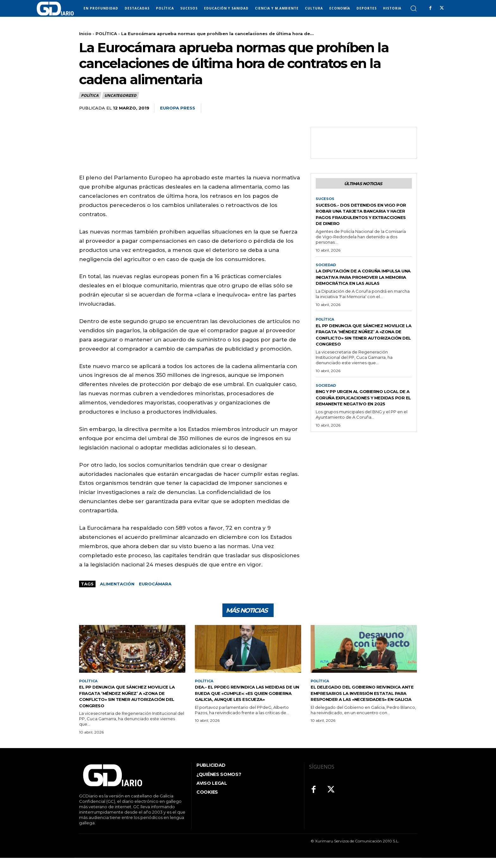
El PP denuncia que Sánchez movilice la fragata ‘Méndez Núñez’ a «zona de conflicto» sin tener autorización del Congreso (361, 353)
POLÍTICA (106, 34)
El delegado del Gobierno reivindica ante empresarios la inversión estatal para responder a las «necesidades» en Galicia (364, 700)
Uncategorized (121, 95)
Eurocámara (155, 584)
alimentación (117, 584)
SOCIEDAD (327, 273)
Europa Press (178, 108)
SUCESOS (325, 201)
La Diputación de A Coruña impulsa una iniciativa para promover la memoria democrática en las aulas (358, 289)
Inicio (85, 34)
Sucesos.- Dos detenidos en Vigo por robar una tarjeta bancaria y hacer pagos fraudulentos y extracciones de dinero (362, 219)
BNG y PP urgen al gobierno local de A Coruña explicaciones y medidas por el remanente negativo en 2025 (364, 423)
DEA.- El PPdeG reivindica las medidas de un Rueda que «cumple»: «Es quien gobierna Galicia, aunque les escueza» (240, 700)
